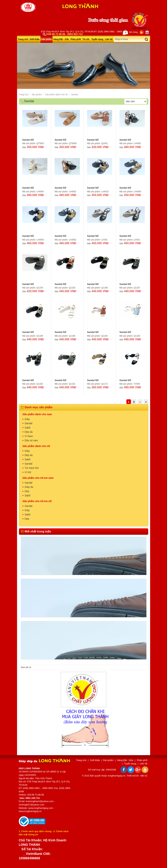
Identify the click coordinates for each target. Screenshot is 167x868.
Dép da (29, 432)
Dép (27, 491)
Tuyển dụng (97, 39)
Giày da (29, 487)
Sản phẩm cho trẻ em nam (38, 478)
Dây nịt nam (31, 440)
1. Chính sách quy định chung (35, 831)
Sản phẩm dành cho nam (37, 414)
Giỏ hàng (130, 32)
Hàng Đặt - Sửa (61, 39)
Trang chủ (23, 39)
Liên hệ (109, 39)
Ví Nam (29, 436)
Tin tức (86, 39)
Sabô (28, 428)
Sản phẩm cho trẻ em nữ (37, 501)
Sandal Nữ (28, 140)
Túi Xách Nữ (32, 468)
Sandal (74, 95)
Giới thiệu (35, 39)
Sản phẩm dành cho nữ (56, 95)
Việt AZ (144, 776)
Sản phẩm (46, 39)
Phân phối (76, 39)
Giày (27, 419)
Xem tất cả (26, 667)
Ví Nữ (28, 472)
